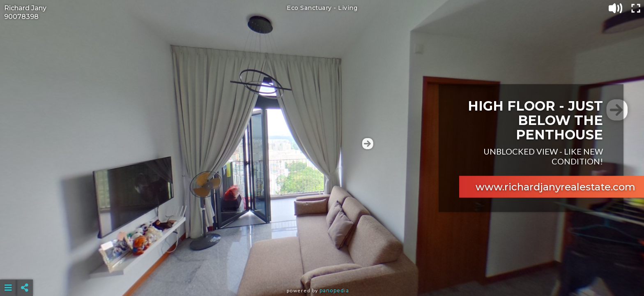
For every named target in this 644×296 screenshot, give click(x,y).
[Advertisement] (322, 267)
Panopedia (334, 290)
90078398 (21, 17)
